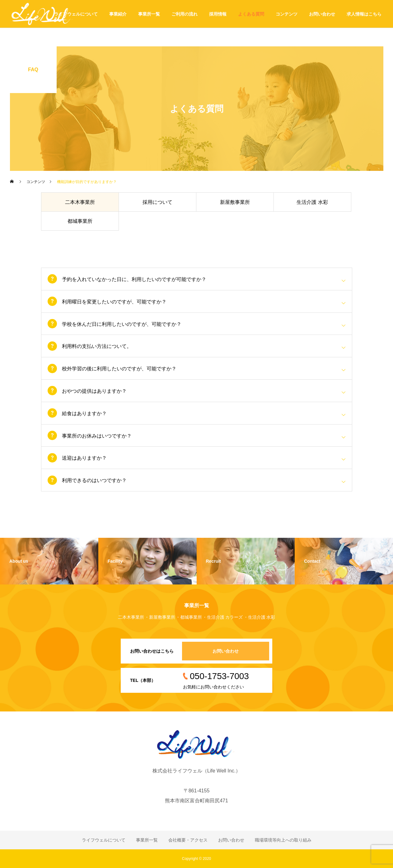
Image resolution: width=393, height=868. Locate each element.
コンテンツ (287, 14)
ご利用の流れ (185, 14)
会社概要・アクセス (188, 840)
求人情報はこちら (364, 14)
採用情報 (218, 14)
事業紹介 (118, 14)
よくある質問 (251, 14)
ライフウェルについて (76, 14)
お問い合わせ (322, 14)
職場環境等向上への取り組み (283, 840)
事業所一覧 (149, 14)
